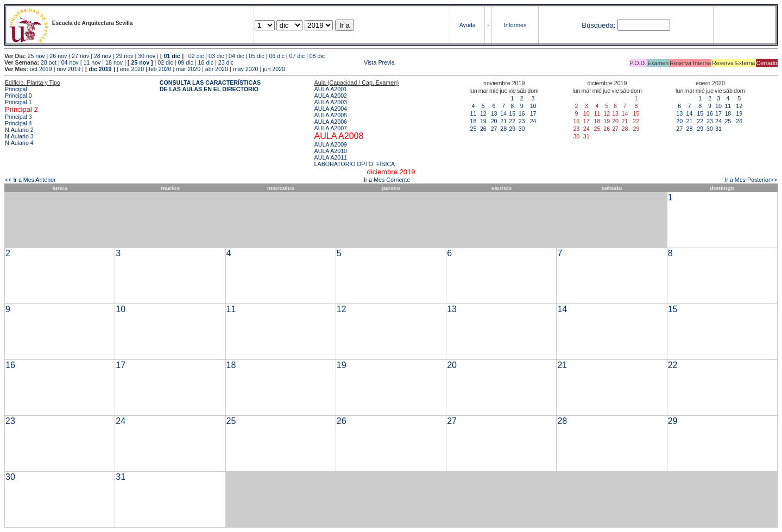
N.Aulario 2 (19, 130)
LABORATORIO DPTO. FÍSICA (355, 164)
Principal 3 (18, 117)
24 (533, 121)
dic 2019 (100, 69)
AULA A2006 (331, 122)
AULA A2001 (331, 89)
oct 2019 (41, 69)
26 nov (58, 56)
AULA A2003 (331, 102)
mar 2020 (188, 69)
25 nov (36, 56)
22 (512, 121)
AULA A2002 (331, 96)
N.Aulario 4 (19, 143)
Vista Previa (315, 62)
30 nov (147, 56)
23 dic (226, 62)
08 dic (317, 56)
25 (474, 129)
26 (483, 129)
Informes (515, 25)
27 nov (80, 56)
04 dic (236, 56)
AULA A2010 (331, 151)
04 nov (70, 62)
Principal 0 (18, 96)
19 (483, 121)
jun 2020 (274, 69)
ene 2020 (132, 69)
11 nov (92, 62)
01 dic (172, 56)
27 (494, 129)
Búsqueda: (598, 25)
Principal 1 (18, 102)
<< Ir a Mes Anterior (30, 180)
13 (494, 113)
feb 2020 (160, 69)
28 (503, 129)
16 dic (206, 62)
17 (533, 113)
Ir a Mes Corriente (387, 180)
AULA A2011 (331, 157)
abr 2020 (217, 69)
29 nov (124, 56)
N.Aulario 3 (19, 136)
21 (503, 121)
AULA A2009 (331, 144)
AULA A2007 (331, 128)
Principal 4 (18, 123)
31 (718, 129)
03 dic (216, 56)
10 (533, 106)
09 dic (185, 62)
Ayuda (468, 25)
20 (494, 121)
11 (474, 113)
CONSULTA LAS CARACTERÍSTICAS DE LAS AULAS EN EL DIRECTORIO (210, 86)
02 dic (196, 56)
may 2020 (246, 69)
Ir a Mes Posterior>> (751, 180)
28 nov (103, 56)
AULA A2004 (331, 109)
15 (512, 113)
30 (522, 129)
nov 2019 (68, 69)
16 (522, 113)
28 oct (49, 62)
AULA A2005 (331, 115)
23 (522, 121)
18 (474, 121)
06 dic (276, 56)
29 (512, 129)
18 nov (114, 62)
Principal (16, 89)
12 (483, 113)
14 (503, 113)
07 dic (297, 56)
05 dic (256, 56)
